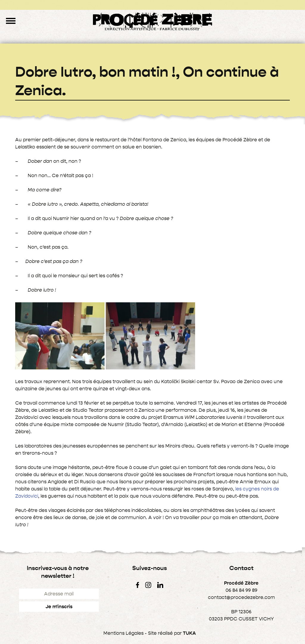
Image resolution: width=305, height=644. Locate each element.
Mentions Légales (123, 633)
